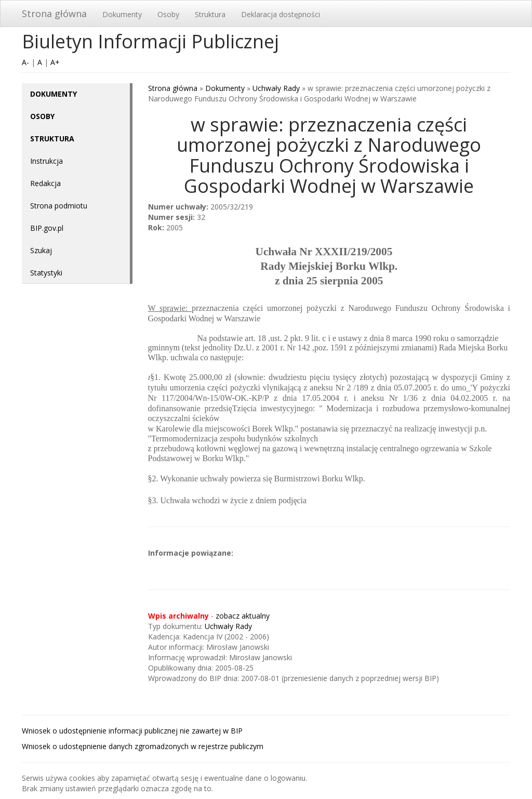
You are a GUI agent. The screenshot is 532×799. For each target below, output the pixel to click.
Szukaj (41, 250)
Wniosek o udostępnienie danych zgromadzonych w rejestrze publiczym (143, 746)
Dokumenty (122, 14)
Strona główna (54, 14)
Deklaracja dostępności (281, 14)
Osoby (168, 14)
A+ (55, 62)
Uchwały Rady (276, 88)
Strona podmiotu (59, 206)
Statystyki (46, 273)
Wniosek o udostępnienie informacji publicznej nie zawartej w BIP (132, 731)
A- (25, 62)
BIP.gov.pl (47, 228)
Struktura (210, 14)
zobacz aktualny (243, 616)
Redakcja (45, 183)
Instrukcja (46, 161)
